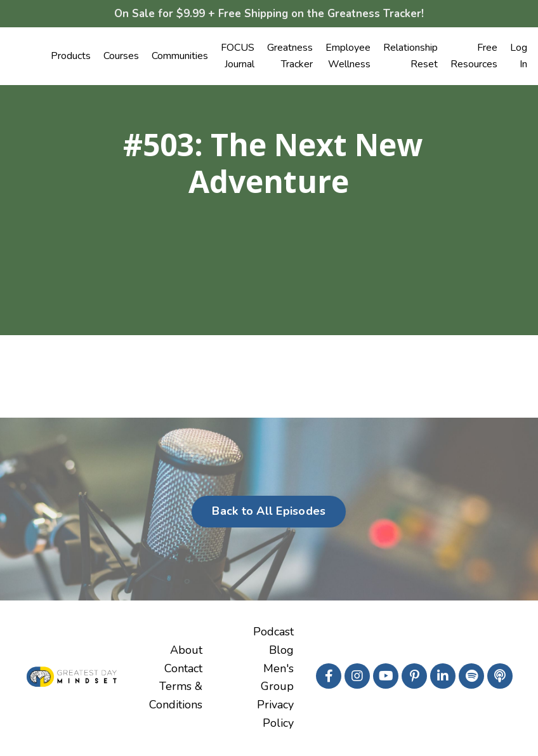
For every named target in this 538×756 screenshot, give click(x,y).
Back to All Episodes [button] (269, 512)
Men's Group (277, 679)
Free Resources (474, 57)
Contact (183, 670)
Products (71, 57)
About (186, 651)
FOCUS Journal (238, 57)
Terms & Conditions (176, 697)
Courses (121, 57)
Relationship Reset (410, 57)
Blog (281, 651)
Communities (180, 57)
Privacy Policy (275, 715)
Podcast (273, 633)
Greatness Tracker (290, 57)
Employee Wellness (348, 57)
